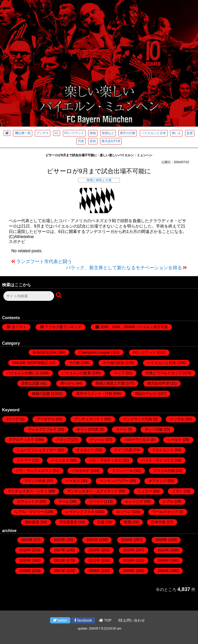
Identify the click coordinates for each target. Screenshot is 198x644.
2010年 (129, 560)
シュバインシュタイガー (37, 450)
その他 (74, 363)
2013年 (25, 560)
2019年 (162, 540)
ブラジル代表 (164, 471)
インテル (177, 419)
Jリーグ (13, 419)
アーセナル (46, 419)
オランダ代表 (87, 429)
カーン (121, 429)
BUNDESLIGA (44, 352)
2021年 (92, 540)
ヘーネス (73, 481)
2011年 (94, 560)
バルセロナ (81, 471)
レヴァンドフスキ (80, 512)
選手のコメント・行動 (94, 394)
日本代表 (158, 522)
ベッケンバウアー (114, 481)
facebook (83, 620)
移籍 (93, 133)
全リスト (19, 327)
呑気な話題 (30, 383)
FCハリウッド (74, 133)
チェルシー (85, 450)
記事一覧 (23, 133)
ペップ (119, 373)
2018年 (25, 550)
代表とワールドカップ (164, 373)
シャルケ (175, 440)
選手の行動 (128, 133)
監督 (190, 133)
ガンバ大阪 (154, 429)
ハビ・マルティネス (105, 460)
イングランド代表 (138, 419)
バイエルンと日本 (154, 133)
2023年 (27, 540)
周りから (68, 383)
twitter (60, 620)
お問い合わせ (132, 620)
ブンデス (43, 133)
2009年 (164, 560)
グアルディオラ (21, 440)
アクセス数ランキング (63, 327)
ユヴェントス (28, 501)
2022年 (60, 540)
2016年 (94, 550)
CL (57, 133)
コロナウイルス (137, 440)
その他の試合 (113, 363)
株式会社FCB (111, 141)
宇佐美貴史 (68, 522)
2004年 (164, 571)
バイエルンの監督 (77, 373)
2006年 (94, 571)
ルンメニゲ (134, 501)
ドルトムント (163, 450)
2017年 (60, 550)
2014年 (164, 550)
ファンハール (122, 471)
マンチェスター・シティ (28, 491)
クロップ (63, 440)
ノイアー (24, 460)
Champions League (94, 352)
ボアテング (158, 481)
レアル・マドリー (29, 512)
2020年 (127, 540)
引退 (101, 522)
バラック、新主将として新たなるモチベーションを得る (124, 268)
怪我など (108, 133)
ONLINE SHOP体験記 (30, 363)
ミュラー (145, 491)
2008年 (25, 571)
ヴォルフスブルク (42, 429)
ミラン (177, 491)
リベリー (96, 501)
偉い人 (176, 133)
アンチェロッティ (89, 419)
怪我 (128, 522)
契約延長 (32, 522)
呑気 (93, 141)
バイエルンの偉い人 (23, 373)
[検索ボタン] (59, 295)
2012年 (60, 560)
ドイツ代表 (123, 450)
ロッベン (123, 512)
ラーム (64, 501)
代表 (81, 141)
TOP (105, 620)
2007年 (60, 571)
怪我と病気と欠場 (99, 180)
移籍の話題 (41, 394)
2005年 (129, 571)
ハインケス (60, 460)
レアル (168, 501)
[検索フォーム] (29, 296)
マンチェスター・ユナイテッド (93, 491)
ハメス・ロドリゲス (158, 460)
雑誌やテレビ (146, 394)
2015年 (129, 550)
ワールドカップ (165, 512)
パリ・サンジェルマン (34, 471)
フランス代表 (35, 481)
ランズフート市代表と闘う (44, 262)
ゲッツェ (97, 440)
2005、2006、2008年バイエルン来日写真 (134, 327)
